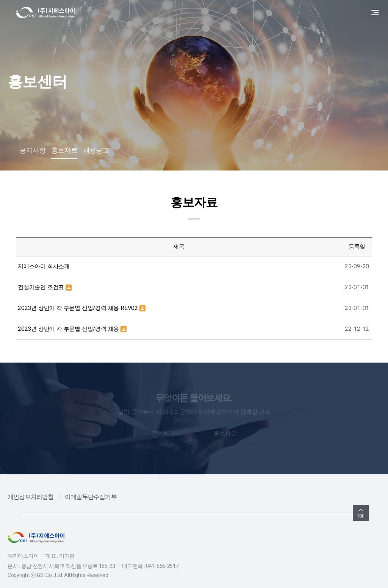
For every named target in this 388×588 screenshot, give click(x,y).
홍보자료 (64, 150)
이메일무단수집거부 (91, 497)
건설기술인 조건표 (42, 287)
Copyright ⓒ (22, 575)
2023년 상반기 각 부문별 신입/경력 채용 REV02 (79, 308)
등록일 (357, 247)
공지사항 (32, 150)
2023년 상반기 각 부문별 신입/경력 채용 (69, 329)
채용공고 (96, 150)
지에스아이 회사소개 (44, 266)
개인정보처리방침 (31, 497)
